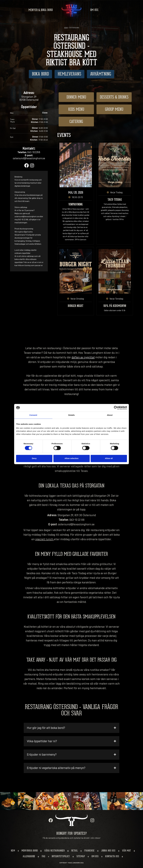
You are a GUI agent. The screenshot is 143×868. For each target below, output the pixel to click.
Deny (34, 458)
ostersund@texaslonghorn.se (76, 524)
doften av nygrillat (83, 357)
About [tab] (110, 415)
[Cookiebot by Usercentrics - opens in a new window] (116, 408)
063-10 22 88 (77, 520)
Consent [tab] (33, 415)
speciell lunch (44, 539)
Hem (66, 28)
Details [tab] (71, 415)
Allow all (109, 458)
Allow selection (71, 458)
